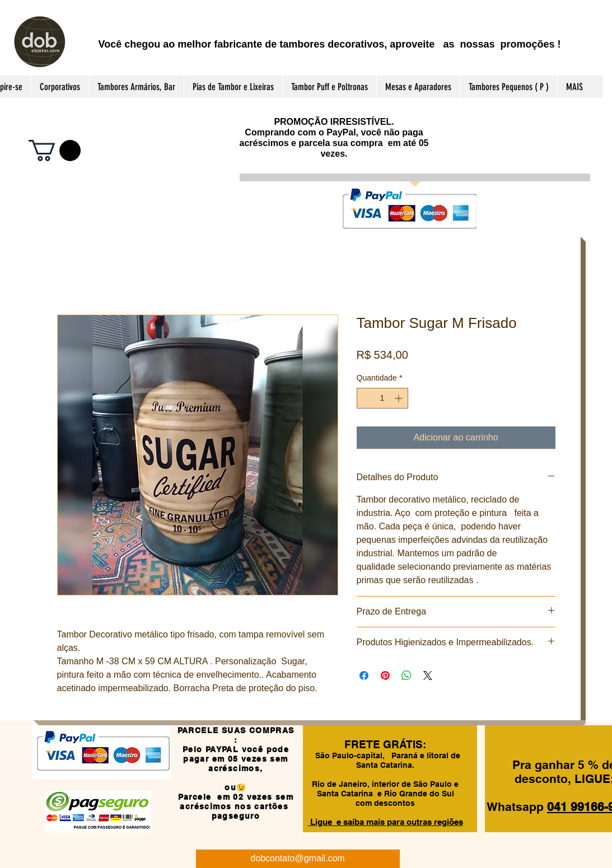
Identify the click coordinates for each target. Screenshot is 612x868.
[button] (55, 151)
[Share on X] (428, 675)
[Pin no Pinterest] (385, 675)
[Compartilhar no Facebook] (364, 675)
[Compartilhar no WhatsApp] (407, 675)
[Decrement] (365, 398)
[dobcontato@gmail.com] (298, 859)
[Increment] (400, 398)
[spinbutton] (382, 398)
